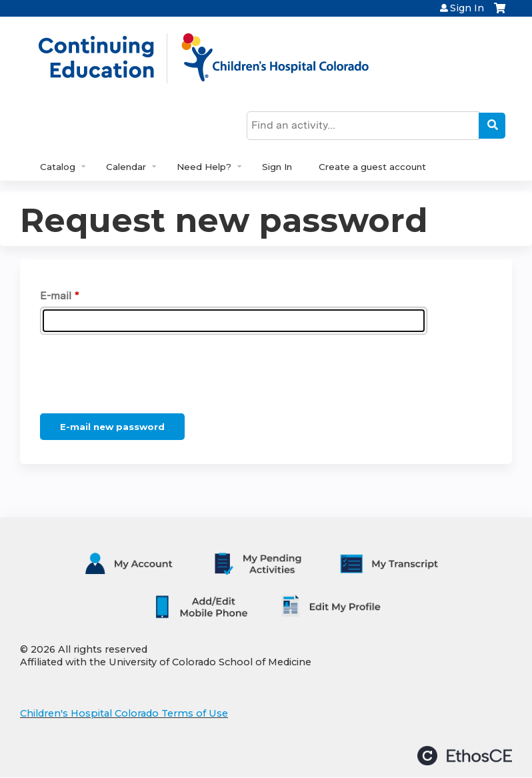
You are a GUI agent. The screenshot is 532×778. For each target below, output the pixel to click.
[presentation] (141, 377)
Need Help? (204, 167)
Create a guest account (372, 167)
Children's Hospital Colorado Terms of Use (124, 713)
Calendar (126, 167)
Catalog (58, 167)
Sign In (467, 8)
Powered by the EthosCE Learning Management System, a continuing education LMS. (465, 756)
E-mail (56, 296)
